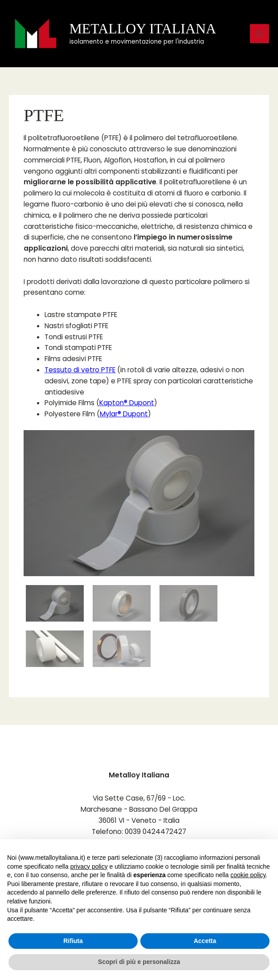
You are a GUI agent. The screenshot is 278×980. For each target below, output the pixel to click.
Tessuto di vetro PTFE (80, 370)
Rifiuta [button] (73, 941)
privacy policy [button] (89, 866)
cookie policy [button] (248, 875)
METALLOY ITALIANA (143, 29)
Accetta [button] (205, 941)
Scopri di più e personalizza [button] (139, 962)
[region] (139, 550)
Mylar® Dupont (124, 414)
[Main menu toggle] (260, 34)
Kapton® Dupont (127, 403)
